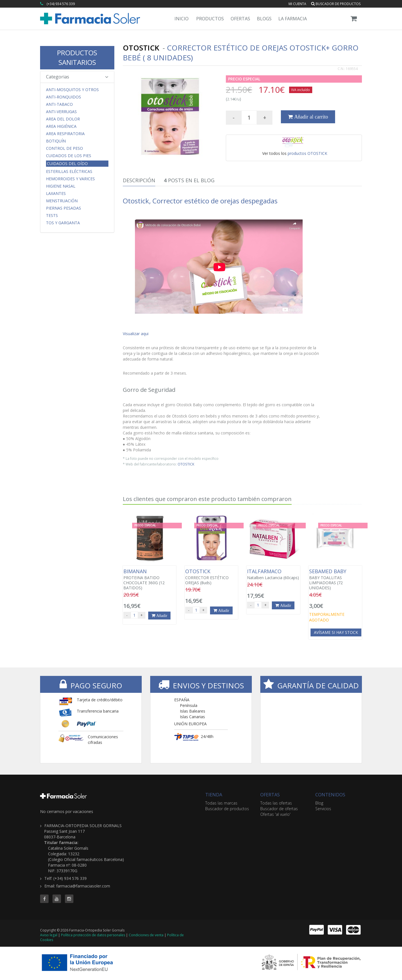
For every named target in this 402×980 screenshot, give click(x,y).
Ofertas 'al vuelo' (275, 814)
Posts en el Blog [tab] (189, 180)
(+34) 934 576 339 (61, 4)
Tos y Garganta (63, 223)
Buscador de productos (336, 4)
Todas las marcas (221, 803)
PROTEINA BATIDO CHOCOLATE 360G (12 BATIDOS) (149, 579)
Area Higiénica (61, 126)
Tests (52, 216)
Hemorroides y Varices (70, 179)
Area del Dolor (63, 119)
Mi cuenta (297, 4)
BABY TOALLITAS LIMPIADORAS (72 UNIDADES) (335, 579)
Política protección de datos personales (93, 935)
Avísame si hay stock (336, 632)
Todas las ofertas (276, 803)
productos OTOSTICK (307, 153)
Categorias (77, 77)
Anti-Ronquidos (64, 97)
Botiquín (56, 141)
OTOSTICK (186, 464)
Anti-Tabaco (59, 104)
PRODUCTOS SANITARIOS (77, 57)
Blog (319, 803)
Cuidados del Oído (67, 163)
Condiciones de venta (146, 935)
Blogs (264, 19)
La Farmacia (293, 19)
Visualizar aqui (136, 334)
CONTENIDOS (330, 795)
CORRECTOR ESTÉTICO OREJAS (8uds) (211, 577)
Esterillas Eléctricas (69, 172)
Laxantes (56, 194)
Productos (210, 19)
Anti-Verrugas (61, 112)
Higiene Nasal (61, 186)
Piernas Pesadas (64, 208)
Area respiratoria (65, 134)
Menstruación (62, 201)
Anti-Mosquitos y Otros (72, 90)
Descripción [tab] (139, 180)
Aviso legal (49, 935)
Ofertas (240, 19)
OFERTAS (270, 795)
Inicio (182, 19)
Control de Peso (65, 148)
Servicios (323, 809)
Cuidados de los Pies (69, 156)
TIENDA (214, 795)
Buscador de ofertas (279, 809)
